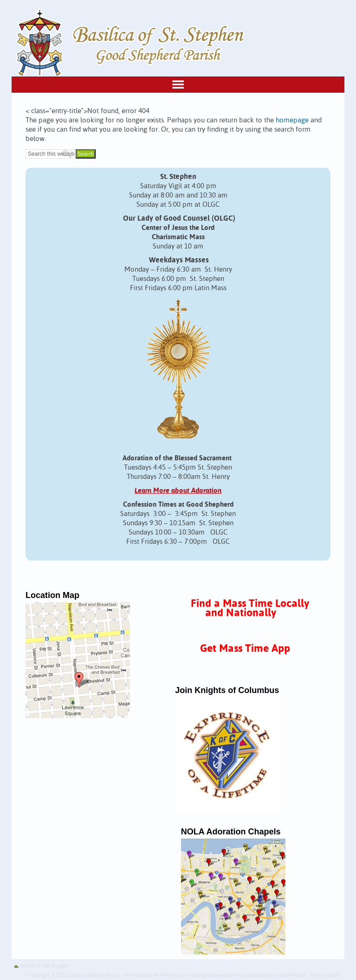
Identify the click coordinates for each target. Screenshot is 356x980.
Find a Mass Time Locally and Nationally (250, 608)
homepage (292, 120)
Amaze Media (290, 975)
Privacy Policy (325, 975)
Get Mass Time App (245, 649)
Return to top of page (44, 966)
